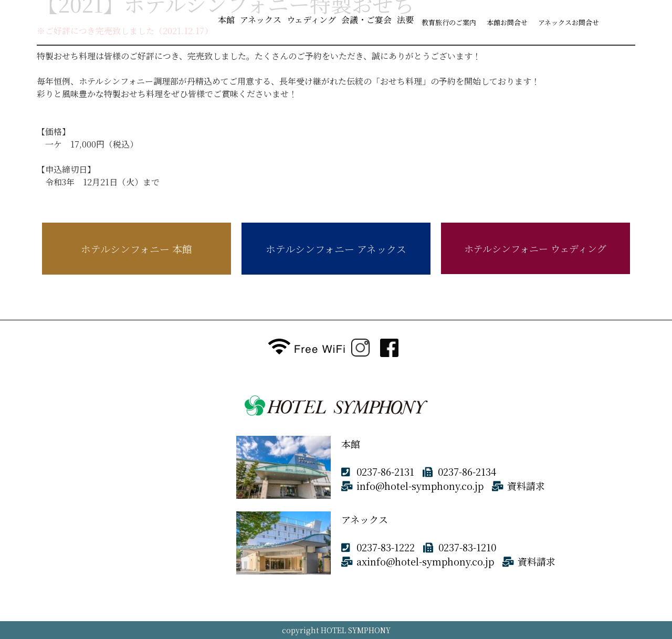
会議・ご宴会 (366, 20)
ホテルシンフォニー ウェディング (535, 248)
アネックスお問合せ (569, 22)
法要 (405, 20)
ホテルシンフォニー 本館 (136, 249)
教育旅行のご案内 (449, 22)
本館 (226, 20)
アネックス (261, 20)
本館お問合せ (507, 22)
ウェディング (311, 20)
